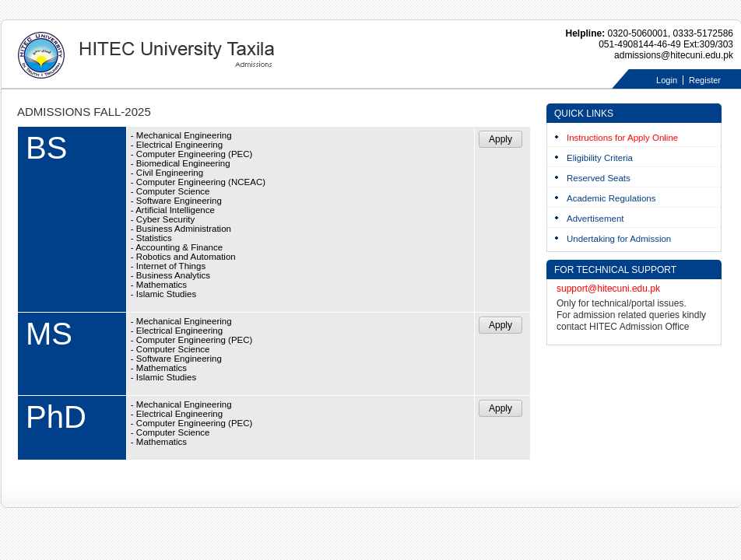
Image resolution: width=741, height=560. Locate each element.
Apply (500, 139)
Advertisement (595, 219)
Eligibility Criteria (600, 158)
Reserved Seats (599, 178)
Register (705, 80)
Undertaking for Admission (619, 239)
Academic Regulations (611, 198)
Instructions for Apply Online (622, 138)
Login (667, 80)
